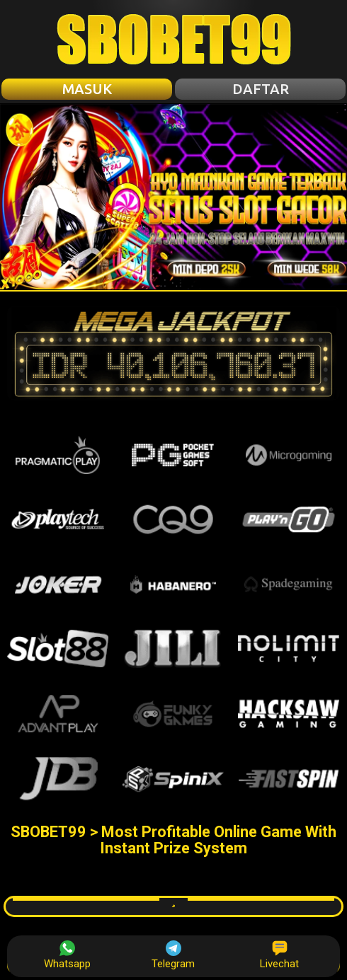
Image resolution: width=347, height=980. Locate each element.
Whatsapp (67, 955)
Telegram (173, 955)
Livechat (279, 955)
